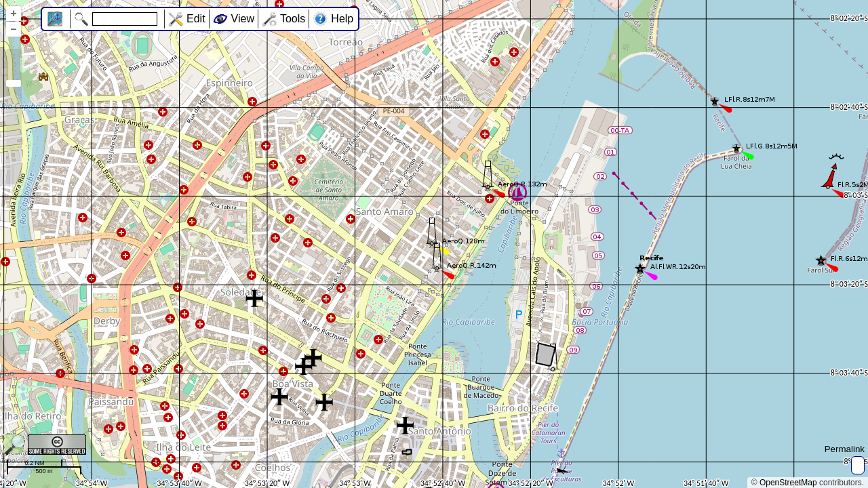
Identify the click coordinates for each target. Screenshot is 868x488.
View (243, 19)
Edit (196, 19)
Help (342, 19)
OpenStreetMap (788, 483)
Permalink (845, 449)
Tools (293, 19)
